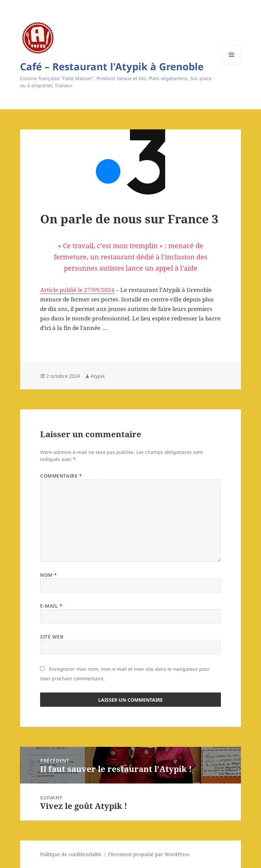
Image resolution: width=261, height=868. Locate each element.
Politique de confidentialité (71, 854)
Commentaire (61, 476)
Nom (49, 575)
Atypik (98, 376)
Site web (52, 637)
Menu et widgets (232, 64)
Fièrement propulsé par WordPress (149, 854)
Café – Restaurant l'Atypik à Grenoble (112, 66)
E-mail (51, 606)
